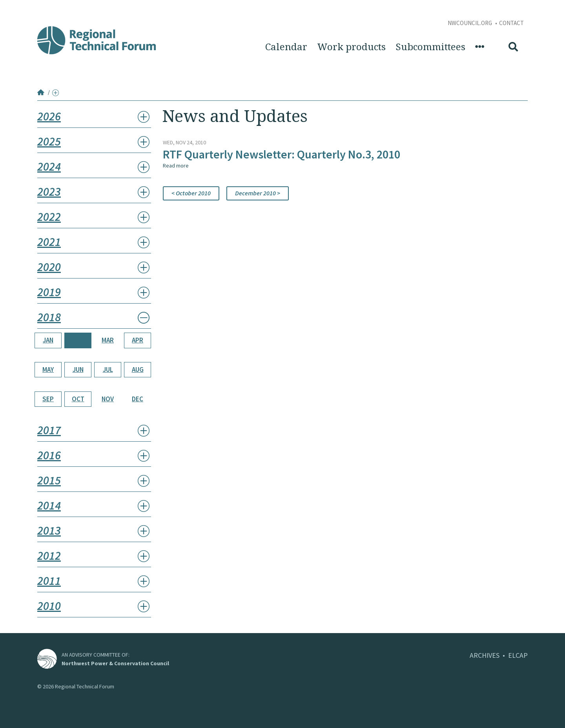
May (48, 369)
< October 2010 (191, 193)
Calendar (286, 47)
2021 (49, 242)
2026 (49, 116)
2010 (49, 606)
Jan (48, 340)
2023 (49, 191)
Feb (78, 340)
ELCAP (518, 655)
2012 (49, 555)
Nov (108, 399)
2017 (49, 430)
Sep (48, 399)
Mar (108, 340)
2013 (49, 530)
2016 (49, 455)
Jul (108, 369)
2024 (49, 166)
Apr (138, 340)
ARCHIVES (485, 655)
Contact (511, 23)
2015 (49, 480)
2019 (49, 292)
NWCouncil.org (470, 23)
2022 (49, 217)
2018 (49, 317)
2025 (49, 141)
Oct (78, 399)
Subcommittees (430, 47)
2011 (49, 581)
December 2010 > (258, 193)
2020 (49, 267)
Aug (138, 369)
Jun (78, 369)
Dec (138, 399)
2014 (49, 505)
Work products (351, 47)
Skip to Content (18, 4)
